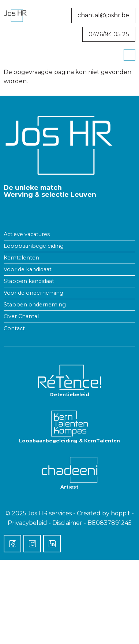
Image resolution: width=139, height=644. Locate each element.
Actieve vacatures (27, 234)
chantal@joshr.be (103, 15)
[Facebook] (12, 544)
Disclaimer (67, 523)
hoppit (121, 513)
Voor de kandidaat (28, 269)
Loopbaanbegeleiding (34, 246)
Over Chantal (21, 316)
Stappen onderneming (35, 305)
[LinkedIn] (52, 544)
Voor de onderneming (33, 293)
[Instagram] (32, 544)
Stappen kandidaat (29, 281)
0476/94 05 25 (109, 34)
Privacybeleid (27, 523)
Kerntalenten (21, 258)
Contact (14, 328)
